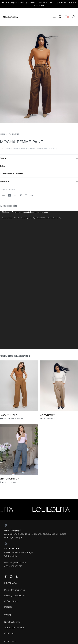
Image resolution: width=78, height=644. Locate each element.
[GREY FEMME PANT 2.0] (19, 450)
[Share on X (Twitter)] (10, 195)
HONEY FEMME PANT (9, 415)
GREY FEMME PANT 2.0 (9, 479)
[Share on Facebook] (15, 195)
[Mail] (26, 195)
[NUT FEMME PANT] (59, 386)
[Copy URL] (32, 195)
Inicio (2, 134)
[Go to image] (6, 126)
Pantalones (14, 134)
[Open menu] (54, 17)
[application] (39, 280)
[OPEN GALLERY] (39, 74)
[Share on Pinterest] (21, 195)
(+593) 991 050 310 (13, 566)
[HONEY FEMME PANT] (19, 386)
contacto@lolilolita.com (15, 563)
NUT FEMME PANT (47, 415)
